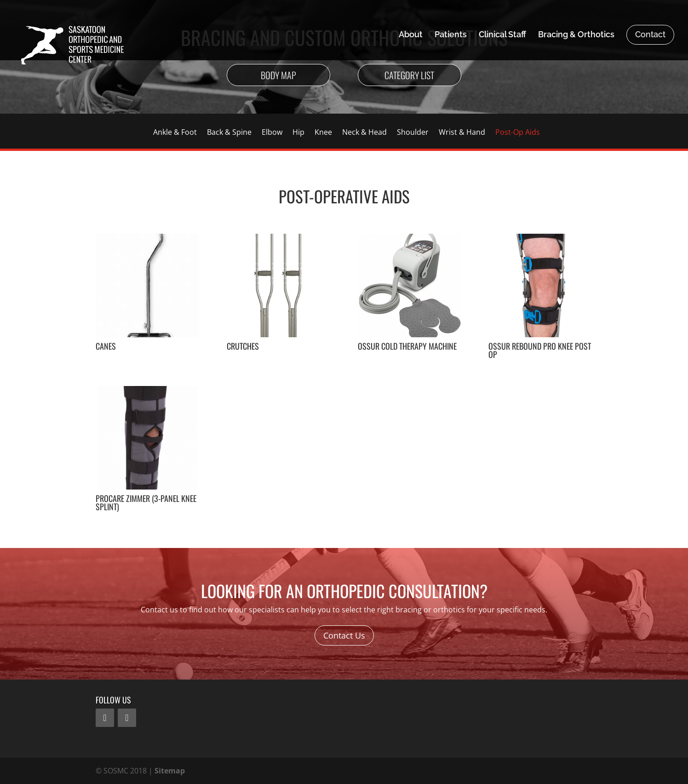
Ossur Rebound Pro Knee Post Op (540, 350)
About (411, 35)
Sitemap (170, 771)
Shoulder (413, 133)
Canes (106, 346)
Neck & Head (364, 133)
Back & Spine (229, 133)
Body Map (278, 75)
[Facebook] (105, 718)
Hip (298, 133)
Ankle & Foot (175, 133)
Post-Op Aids (518, 133)
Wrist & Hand (462, 133)
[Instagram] (127, 718)
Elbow (272, 133)
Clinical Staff (502, 35)
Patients (451, 35)
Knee (323, 133)
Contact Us (344, 635)
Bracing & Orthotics (576, 35)
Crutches (243, 346)
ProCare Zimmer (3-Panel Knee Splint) (146, 502)
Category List (409, 75)
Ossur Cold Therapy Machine (407, 346)
